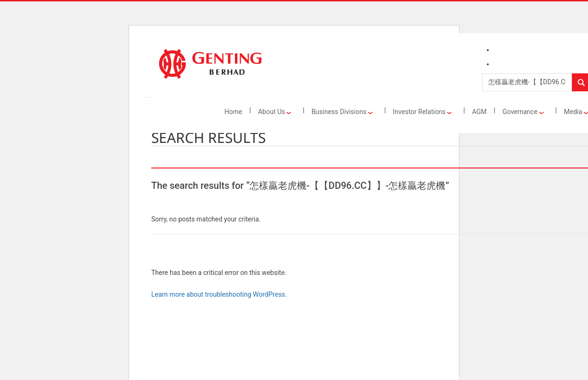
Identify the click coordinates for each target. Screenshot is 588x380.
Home (233, 112)
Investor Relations (422, 112)
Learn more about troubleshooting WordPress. (219, 294)
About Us (275, 112)
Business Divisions (342, 112)
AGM (480, 112)
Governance (523, 112)
